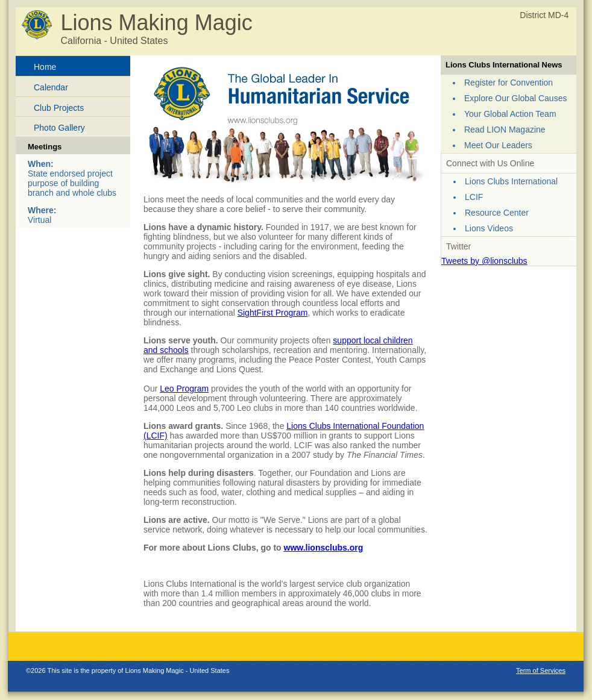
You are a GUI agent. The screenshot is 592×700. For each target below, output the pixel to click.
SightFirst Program (273, 313)
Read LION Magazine (505, 130)
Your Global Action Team (510, 114)
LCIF (474, 197)
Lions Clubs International (511, 181)
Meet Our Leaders (498, 145)
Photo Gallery (59, 128)
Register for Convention (509, 83)
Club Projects (59, 108)
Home (45, 67)
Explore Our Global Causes (515, 98)
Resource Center (497, 213)
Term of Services (541, 670)
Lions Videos (489, 228)
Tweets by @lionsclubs (484, 261)
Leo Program (184, 389)
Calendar (51, 87)
